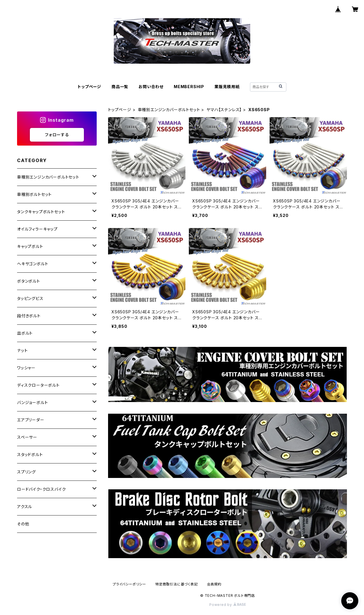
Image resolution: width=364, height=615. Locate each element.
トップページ (89, 87)
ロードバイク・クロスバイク (41, 489)
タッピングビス (30, 298)
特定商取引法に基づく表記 (177, 584)
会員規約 (214, 584)
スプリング (26, 472)
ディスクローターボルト (38, 385)
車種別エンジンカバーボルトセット (169, 110)
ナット (22, 350)
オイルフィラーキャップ (37, 229)
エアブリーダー (31, 420)
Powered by (227, 605)
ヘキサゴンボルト (33, 264)
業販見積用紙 (227, 87)
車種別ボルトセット (34, 194)
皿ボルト (25, 333)
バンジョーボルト (32, 402)
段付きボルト (29, 316)
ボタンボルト (29, 281)
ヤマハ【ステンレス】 (224, 110)
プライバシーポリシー (129, 584)
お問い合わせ (151, 87)
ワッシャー (26, 368)
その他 (23, 524)
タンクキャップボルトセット (41, 212)
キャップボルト (30, 246)
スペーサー (27, 437)
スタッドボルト (30, 454)
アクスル (25, 507)
